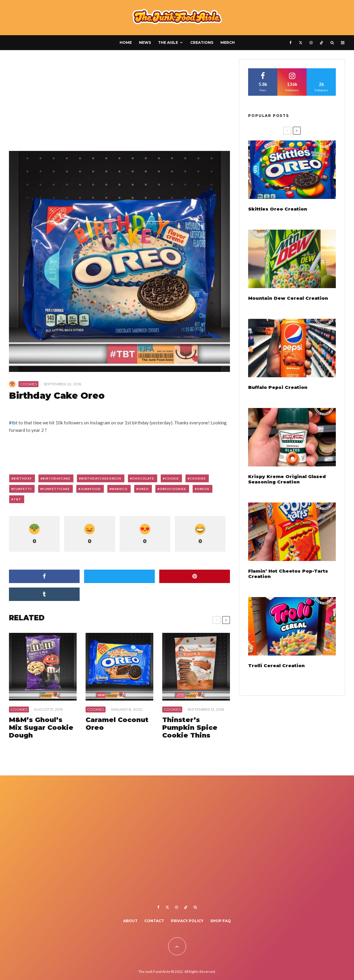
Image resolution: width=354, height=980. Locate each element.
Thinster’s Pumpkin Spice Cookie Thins (190, 728)
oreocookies (173, 489)
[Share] (44, 576)
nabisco (120, 489)
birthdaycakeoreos (101, 478)
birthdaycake (57, 478)
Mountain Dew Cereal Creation (288, 298)
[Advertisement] (119, 103)
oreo (144, 489)
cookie (172, 478)
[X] (301, 43)
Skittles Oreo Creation (278, 209)
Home (126, 42)
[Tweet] (119, 576)
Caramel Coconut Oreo (117, 724)
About (130, 921)
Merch (228, 42)
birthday (23, 478)
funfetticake (56, 489)
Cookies (28, 384)
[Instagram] (311, 43)
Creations (202, 42)
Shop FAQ (221, 921)
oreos (203, 489)
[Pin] (195, 576)
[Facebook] (291, 43)
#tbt (13, 423)
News (145, 42)
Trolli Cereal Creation (276, 666)
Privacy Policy (187, 921)
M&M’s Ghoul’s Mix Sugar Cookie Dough (41, 728)
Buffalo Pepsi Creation (278, 387)
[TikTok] (321, 43)
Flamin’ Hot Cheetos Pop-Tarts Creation (288, 574)
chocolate (143, 478)
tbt (17, 499)
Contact (154, 921)
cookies (198, 478)
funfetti (23, 489)
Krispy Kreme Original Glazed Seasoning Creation (287, 479)
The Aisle (168, 42)
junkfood (91, 489)
